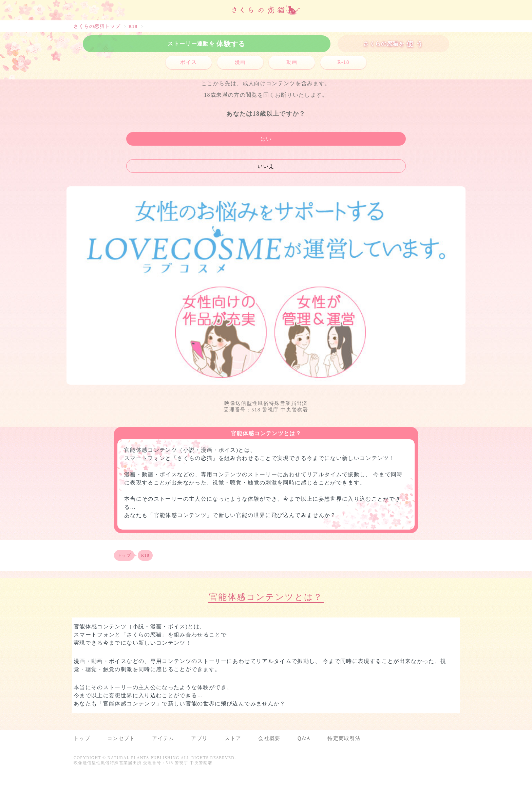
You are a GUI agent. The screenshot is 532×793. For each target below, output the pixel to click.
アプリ (199, 738)
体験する (206, 44)
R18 (133, 26)
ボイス (188, 62)
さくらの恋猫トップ (97, 26)
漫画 (240, 62)
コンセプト (121, 738)
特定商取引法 (344, 738)
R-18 (343, 62)
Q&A (304, 738)
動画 (292, 62)
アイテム (163, 738)
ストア (233, 738)
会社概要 (269, 738)
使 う (393, 44)
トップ (124, 555)
